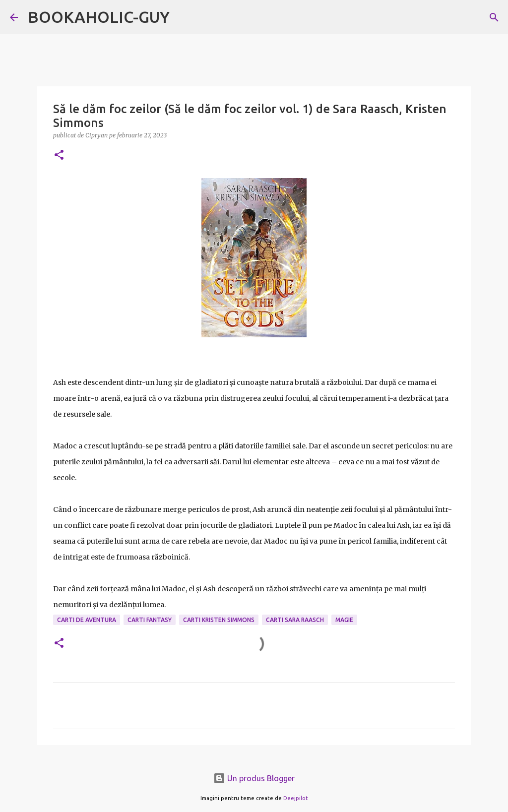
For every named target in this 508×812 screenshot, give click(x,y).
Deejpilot (296, 798)
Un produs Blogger (254, 778)
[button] (59, 156)
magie (344, 620)
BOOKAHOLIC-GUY (99, 17)
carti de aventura (87, 620)
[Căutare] (494, 17)
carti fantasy (150, 620)
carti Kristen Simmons (219, 620)
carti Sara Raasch (295, 620)
